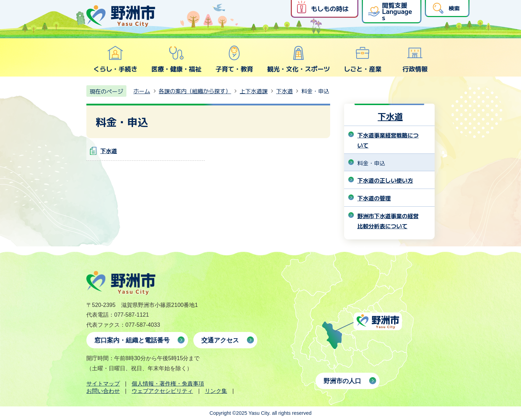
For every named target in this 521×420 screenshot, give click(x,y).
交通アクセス (220, 340)
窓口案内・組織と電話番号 (132, 340)
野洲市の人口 (342, 381)
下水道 (285, 91)
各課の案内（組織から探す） (195, 91)
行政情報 (415, 59)
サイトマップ (103, 384)
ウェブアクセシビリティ (162, 391)
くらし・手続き (115, 59)
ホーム (142, 91)
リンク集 (216, 391)
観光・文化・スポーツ (298, 59)
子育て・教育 (234, 59)
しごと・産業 (363, 59)
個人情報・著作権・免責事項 (168, 384)
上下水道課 (254, 91)
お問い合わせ (103, 391)
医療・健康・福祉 (176, 59)
